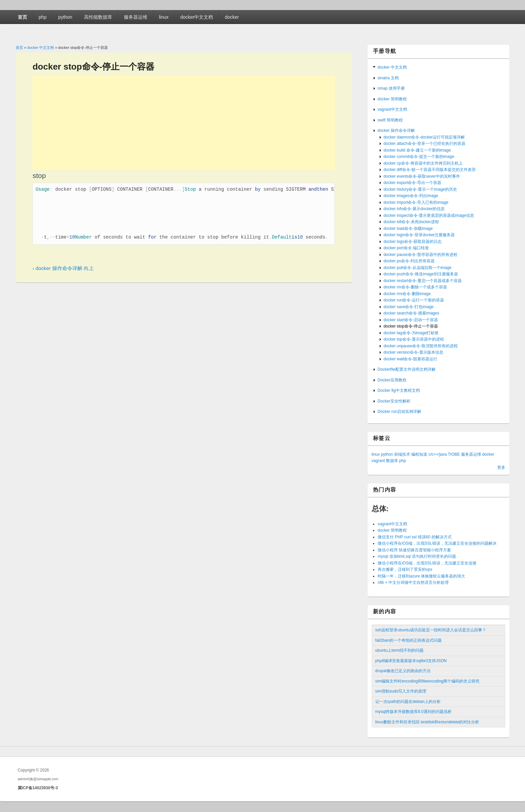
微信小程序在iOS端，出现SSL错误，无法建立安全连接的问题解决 (437, 543)
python (65, 17)
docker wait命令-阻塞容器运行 (411, 359)
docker (232, 17)
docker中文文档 (197, 17)
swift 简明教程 (390, 120)
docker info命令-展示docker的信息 (414, 209)
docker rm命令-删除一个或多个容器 (415, 287)
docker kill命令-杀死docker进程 (411, 222)
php (43, 17)
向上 (89, 273)
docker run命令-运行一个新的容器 (414, 300)
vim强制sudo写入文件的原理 (401, 691)
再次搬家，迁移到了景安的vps (405, 569)
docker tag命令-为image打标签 (411, 333)
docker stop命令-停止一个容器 (411, 326)
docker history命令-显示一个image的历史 (420, 189)
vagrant (378, 461)
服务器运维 (136, 17)
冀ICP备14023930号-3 (38, 788)
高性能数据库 (98, 17)
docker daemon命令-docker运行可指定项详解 (424, 137)
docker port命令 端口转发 (406, 248)
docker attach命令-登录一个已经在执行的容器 (425, 144)
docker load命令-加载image (408, 229)
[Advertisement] (184, 123)
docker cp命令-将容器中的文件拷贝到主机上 (423, 163)
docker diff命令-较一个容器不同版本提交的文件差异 (430, 170)
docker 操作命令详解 (396, 130)
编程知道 (419, 454)
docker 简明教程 (392, 99)
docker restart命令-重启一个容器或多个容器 (423, 281)
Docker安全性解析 (394, 401)
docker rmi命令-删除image (407, 294)
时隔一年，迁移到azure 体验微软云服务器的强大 (421, 576)
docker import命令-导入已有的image (416, 202)
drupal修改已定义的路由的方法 (403, 671)
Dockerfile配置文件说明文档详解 (407, 369)
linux (164, 17)
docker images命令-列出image (411, 196)
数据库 (392, 461)
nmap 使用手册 (391, 88)
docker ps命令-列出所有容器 (409, 261)
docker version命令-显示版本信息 (414, 352)
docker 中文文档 (41, 48)
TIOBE (454, 454)
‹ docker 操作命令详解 (57, 273)
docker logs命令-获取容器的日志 (413, 242)
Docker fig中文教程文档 (399, 390)
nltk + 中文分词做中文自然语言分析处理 (413, 582)
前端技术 (402, 454)
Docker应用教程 (392, 380)
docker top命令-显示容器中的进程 (414, 339)
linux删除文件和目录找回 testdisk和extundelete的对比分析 (427, 722)
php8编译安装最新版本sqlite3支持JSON (411, 661)
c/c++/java (438, 454)
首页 (22, 17)
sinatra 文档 (388, 78)
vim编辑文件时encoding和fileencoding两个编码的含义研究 (427, 681)
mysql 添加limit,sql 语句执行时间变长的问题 (417, 556)
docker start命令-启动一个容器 (411, 320)
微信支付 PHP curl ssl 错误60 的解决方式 (415, 537)
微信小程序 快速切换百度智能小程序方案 (414, 550)
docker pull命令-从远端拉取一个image (418, 268)
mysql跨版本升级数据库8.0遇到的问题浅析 (414, 712)
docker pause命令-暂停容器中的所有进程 (421, 255)
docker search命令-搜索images (411, 313)
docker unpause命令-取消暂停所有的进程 (421, 346)
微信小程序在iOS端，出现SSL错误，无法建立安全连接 (427, 563)
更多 (501, 467)
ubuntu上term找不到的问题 (400, 650)
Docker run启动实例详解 (400, 412)
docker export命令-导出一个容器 (413, 183)
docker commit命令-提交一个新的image (419, 157)
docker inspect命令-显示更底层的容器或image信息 (429, 215)
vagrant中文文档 (392, 109)
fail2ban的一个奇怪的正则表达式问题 (408, 640)
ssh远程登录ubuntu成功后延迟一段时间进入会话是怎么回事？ (431, 630)
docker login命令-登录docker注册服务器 (419, 235)
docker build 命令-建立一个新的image (417, 150)
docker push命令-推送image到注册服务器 (421, 274)
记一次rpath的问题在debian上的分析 (408, 702)
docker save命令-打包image (409, 307)
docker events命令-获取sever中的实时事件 (422, 176)
